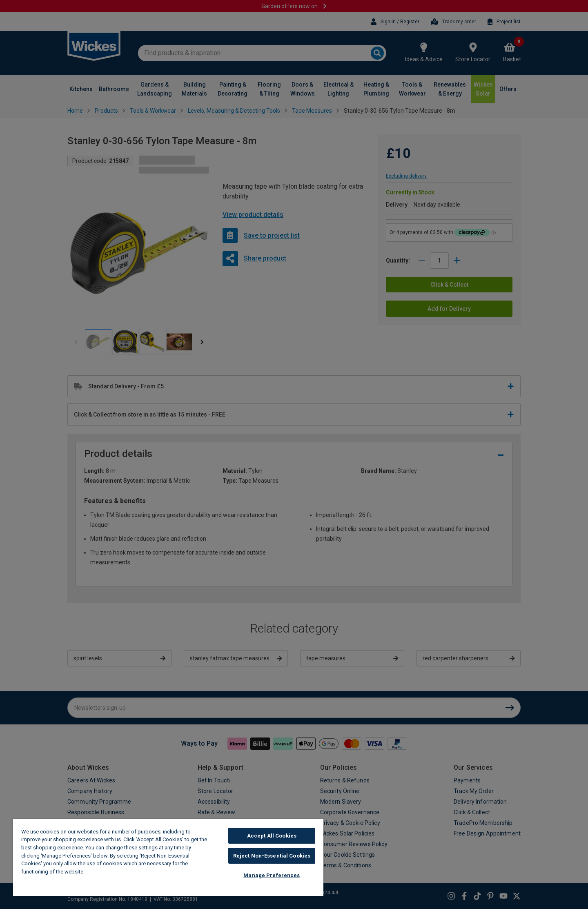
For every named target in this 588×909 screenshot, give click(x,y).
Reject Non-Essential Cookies (272, 856)
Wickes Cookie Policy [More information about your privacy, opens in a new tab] (114, 872)
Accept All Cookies (272, 836)
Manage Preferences (272, 875)
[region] (168, 858)
